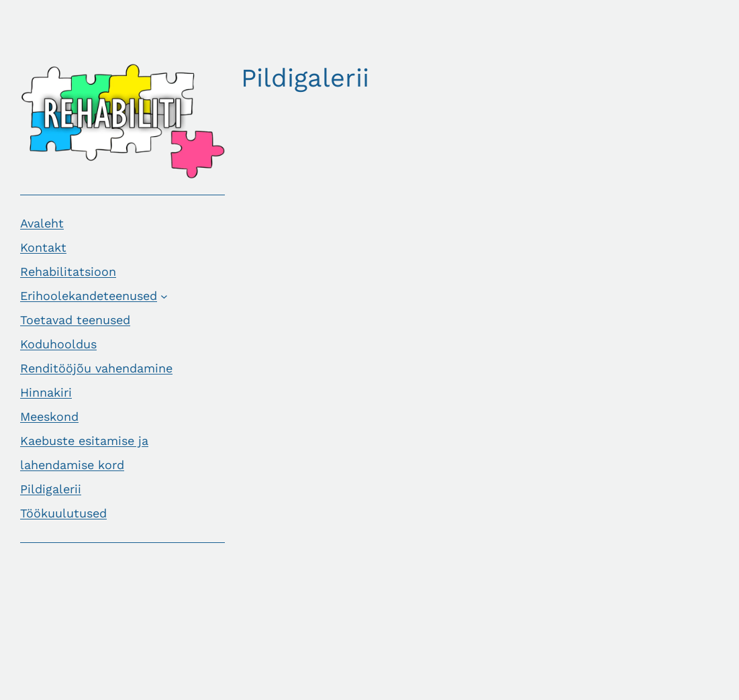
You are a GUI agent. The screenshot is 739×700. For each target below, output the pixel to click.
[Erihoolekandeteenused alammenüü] (164, 296)
